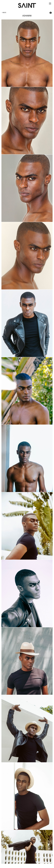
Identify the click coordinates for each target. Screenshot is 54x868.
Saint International (27, 5)
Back (4, 13)
